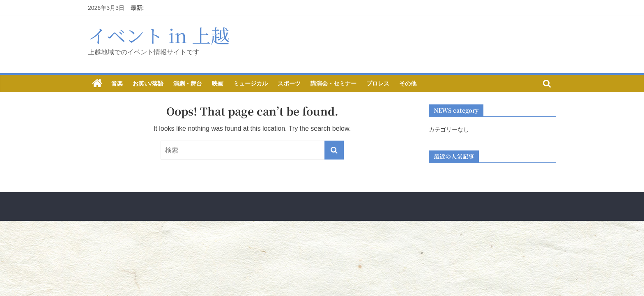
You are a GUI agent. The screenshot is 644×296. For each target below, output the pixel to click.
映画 (218, 83)
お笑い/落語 (148, 83)
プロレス (378, 83)
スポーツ (289, 83)
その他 (408, 83)
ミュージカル (251, 83)
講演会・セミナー (333, 83)
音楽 (117, 83)
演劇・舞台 (188, 83)
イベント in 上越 (159, 35)
